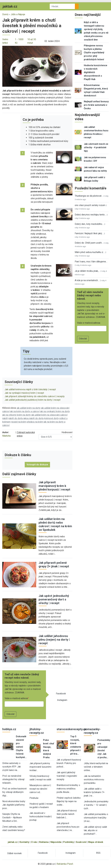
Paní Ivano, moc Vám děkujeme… (91, 262)
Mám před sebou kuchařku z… (90, 252)
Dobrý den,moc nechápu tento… (90, 215)
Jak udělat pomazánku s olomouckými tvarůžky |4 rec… (96, 818)
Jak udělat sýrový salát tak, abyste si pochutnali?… (95, 830)
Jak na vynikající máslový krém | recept (24, 393)
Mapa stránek (96, 842)
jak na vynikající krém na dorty (55, 411)
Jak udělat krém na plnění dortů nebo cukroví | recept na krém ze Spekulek (55, 524)
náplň (5, 418)
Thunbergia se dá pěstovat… (89, 196)
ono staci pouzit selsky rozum (90, 205)
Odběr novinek (14, 853)
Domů (5, 14)
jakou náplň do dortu (34, 418)
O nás (34, 842)
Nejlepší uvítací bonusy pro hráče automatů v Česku (96, 105)
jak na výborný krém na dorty (17, 415)
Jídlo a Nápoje (18, 14)
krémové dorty (52, 418)
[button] (37, 66)
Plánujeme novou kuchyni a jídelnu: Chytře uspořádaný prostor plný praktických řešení (94, 53)
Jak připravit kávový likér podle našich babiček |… (67, 814)
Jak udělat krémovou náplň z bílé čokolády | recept (30, 389)
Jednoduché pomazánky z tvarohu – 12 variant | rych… (96, 805)
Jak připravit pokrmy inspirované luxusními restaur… (40, 767)
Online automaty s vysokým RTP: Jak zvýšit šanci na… (12, 767)
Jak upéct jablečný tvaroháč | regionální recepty (67, 776)
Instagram (62, 700)
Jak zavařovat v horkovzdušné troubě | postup (41, 816)
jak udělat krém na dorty (29, 408)
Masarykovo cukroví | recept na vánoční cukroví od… (40, 789)
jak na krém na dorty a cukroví (25, 411)
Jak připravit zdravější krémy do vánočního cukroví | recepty (35, 396)
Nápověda (56, 842)
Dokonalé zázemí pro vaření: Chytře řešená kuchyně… (21, 747)
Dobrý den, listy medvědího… (89, 224)
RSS (98, 853)
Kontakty (24, 842)
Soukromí (81, 842)
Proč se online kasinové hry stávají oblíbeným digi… (14, 792)
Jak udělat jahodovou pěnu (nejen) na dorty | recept (54, 640)
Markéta (6, 436)
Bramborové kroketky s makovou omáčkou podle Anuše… (68, 789)
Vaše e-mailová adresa (16, 698)
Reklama (44, 842)
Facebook (61, 694)
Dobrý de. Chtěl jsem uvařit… (89, 243)
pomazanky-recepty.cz (92, 731)
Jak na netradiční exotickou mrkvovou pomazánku (94, 780)
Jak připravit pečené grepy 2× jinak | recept (54, 565)
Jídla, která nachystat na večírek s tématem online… (96, 767)
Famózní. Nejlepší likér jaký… (89, 233)
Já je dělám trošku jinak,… (87, 271)
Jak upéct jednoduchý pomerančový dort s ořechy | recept (54, 599)
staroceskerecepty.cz (72, 729)
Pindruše (34, 798)
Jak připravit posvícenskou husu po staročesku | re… (68, 827)
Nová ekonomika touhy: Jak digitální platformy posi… (14, 805)
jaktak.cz (13, 842)
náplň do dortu (16, 418)
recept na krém (19, 422)
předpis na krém (35, 422)
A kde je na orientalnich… (87, 280)
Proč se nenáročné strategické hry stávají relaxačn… (13, 779)
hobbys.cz (9, 729)
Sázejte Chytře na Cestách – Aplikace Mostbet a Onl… (12, 818)
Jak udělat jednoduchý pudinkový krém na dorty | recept (33, 400)
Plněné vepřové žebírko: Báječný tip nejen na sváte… (69, 801)
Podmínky (69, 842)
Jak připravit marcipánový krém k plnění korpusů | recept (54, 486)
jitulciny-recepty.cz (37, 731)
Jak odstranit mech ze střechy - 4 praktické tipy (96, 147)
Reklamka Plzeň (65, 864)
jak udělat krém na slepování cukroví (49, 415)
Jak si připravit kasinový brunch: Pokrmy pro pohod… (69, 763)
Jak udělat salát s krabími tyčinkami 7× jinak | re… (94, 792)
